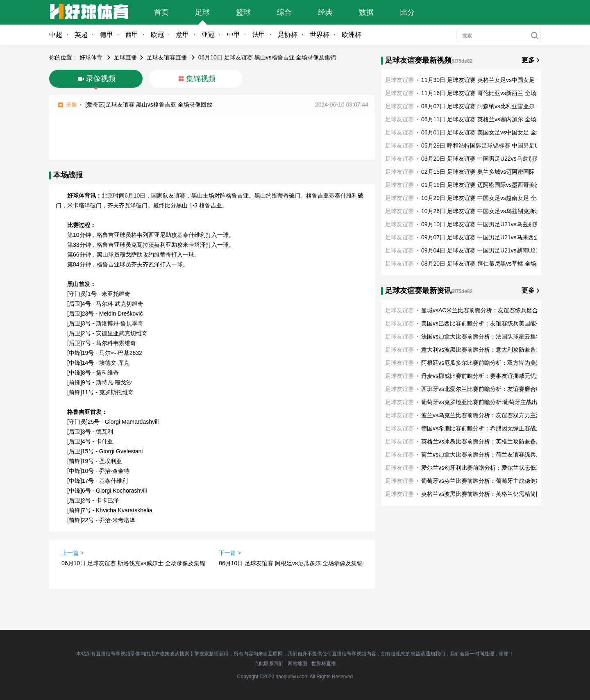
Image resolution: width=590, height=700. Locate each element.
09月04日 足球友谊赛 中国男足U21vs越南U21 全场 (486, 250)
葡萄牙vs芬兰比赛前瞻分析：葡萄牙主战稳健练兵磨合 (490, 481)
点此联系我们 (269, 664)
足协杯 (288, 35)
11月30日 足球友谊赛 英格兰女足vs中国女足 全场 (484, 80)
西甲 (132, 35)
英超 (81, 35)
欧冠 (157, 35)
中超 (56, 35)
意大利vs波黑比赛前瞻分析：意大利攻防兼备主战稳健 (490, 350)
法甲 (259, 35)
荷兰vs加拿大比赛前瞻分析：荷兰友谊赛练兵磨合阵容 (490, 455)
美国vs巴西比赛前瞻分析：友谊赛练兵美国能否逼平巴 (490, 323)
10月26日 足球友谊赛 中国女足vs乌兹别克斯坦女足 (487, 211)
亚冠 (208, 35)
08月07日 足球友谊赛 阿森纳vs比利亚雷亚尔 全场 (484, 106)
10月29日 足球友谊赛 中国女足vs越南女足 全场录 (484, 198)
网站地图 (297, 664)
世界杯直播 (324, 664)
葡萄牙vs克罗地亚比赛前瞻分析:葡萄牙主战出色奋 (485, 402)
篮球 (243, 12)
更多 (528, 60)
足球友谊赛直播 (167, 57)
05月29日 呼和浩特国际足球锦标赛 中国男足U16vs (486, 145)
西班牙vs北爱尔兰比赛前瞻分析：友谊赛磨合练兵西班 (490, 389)
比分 (407, 12)
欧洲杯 (352, 35)
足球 (202, 12)
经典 (325, 12)
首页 (161, 12)
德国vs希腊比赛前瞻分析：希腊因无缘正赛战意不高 (487, 428)
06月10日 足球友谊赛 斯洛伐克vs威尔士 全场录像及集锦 (133, 563)
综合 (284, 12)
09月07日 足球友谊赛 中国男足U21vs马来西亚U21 (486, 237)
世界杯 (320, 35)
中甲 (234, 35)
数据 (366, 12)
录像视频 (101, 79)
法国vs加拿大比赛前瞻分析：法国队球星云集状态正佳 (490, 336)
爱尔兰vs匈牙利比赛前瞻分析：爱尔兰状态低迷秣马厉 (490, 468)
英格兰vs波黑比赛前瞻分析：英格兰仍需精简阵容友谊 (490, 494)
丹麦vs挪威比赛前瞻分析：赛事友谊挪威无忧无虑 (484, 376)
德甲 (107, 35)
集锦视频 (201, 79)
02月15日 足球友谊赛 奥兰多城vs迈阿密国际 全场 (484, 172)
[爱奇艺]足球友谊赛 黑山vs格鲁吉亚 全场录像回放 (149, 105)
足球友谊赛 (399, 80)
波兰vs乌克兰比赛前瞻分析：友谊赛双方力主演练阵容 (490, 415)
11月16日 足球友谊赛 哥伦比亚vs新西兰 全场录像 (484, 93)
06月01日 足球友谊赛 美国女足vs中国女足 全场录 (484, 132)
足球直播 (125, 57)
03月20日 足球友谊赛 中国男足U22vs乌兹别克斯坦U (488, 159)
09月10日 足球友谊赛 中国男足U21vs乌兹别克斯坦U (488, 224)
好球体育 (91, 57)
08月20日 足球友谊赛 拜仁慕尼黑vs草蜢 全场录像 (484, 264)
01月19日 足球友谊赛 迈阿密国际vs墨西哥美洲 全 (484, 185)
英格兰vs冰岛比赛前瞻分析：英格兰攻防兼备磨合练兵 (490, 441)
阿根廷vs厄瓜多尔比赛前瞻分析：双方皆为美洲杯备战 (490, 363)
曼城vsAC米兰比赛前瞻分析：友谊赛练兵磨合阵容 (485, 310)
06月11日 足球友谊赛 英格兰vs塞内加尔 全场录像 (484, 119)
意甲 (183, 35)
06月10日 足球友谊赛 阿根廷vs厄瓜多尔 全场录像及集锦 (291, 563)
